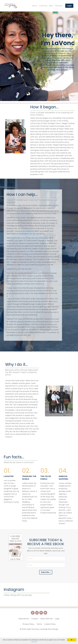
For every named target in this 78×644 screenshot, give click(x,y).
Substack (59, 6)
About (35, 6)
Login (57, 629)
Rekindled (11, 333)
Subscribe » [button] (46, 573)
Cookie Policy (50, 635)
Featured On (24, 629)
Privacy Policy (28, 635)
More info (34, 642)
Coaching (43, 6)
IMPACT (35, 330)
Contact (35, 629)
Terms (39, 635)
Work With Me (46, 629)
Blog (51, 6)
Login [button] (69, 6)
